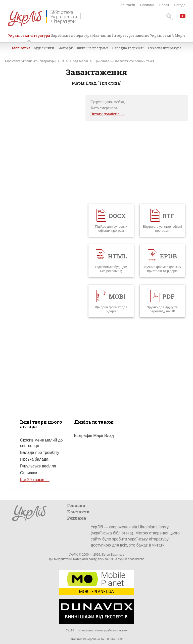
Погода (180, 5)
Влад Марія (79, 61)
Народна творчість (128, 48)
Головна (76, 505)
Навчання (102, 35)
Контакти (128, 5)
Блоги (164, 5)
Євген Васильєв (113, 555)
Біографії (65, 48)
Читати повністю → (108, 114)
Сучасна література (165, 48)
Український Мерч (167, 35)
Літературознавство (131, 35)
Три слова (102, 61)
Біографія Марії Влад (94, 436)
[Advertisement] (43, 171)
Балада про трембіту (40, 452)
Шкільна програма (93, 48)
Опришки (29, 473)
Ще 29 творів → (35, 480)
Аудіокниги (44, 48)
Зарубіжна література (71, 35)
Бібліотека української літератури (30, 61)
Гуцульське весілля (38, 466)
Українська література (29, 37)
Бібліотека (21, 48)
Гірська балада (34, 459)
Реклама (147, 5)
